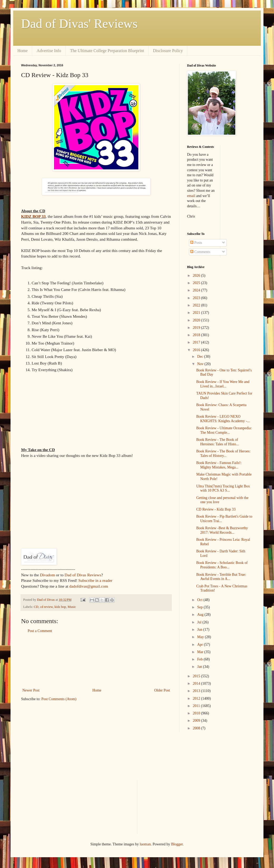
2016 (197, 350)
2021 (197, 313)
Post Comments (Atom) (59, 699)
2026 (197, 276)
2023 (197, 298)
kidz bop (60, 607)
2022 (197, 305)
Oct (200, 600)
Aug (201, 615)
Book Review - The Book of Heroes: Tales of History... (223, 453)
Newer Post (31, 690)
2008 (197, 728)
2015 (197, 676)
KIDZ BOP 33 (33, 216)
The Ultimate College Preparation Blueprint (107, 51)
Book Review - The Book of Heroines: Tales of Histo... (218, 442)
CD (36, 607)
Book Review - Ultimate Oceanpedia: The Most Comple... (224, 430)
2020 (197, 320)
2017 (197, 342)
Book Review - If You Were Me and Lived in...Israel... (223, 384)
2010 (197, 713)
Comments (200, 252)
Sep (200, 607)
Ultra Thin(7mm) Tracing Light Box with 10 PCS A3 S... (223, 488)
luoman (145, 844)
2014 (197, 683)
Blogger (177, 844)
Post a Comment (40, 631)
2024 (197, 290)
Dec (200, 357)
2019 (197, 328)
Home (23, 51)
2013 (197, 691)
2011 (197, 706)
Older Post (162, 690)
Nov (201, 364)
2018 (197, 335)
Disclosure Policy (168, 51)
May (201, 637)
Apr (200, 645)
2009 (197, 721)
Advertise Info (49, 51)
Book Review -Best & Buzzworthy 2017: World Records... (222, 530)
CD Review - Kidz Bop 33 (216, 509)
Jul (200, 622)
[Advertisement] (96, 661)
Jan (200, 667)
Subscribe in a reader (95, 580)
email (191, 196)
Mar (201, 652)
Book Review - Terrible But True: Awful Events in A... (221, 577)
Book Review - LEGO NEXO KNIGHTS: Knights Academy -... (223, 419)
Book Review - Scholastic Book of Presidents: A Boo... (222, 565)
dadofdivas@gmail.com (89, 586)
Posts (196, 243)
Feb (200, 659)
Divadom (47, 575)
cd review (46, 607)
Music (72, 607)
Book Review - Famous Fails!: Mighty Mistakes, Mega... (219, 465)
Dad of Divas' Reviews (79, 24)
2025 (197, 283)
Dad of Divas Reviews (83, 575)
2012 (197, 698)
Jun (200, 630)
